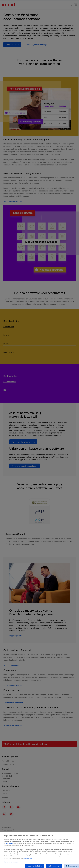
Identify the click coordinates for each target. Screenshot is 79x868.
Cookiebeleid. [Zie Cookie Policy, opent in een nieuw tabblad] (28, 860)
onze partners (9, 845)
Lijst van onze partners (11, 864)
